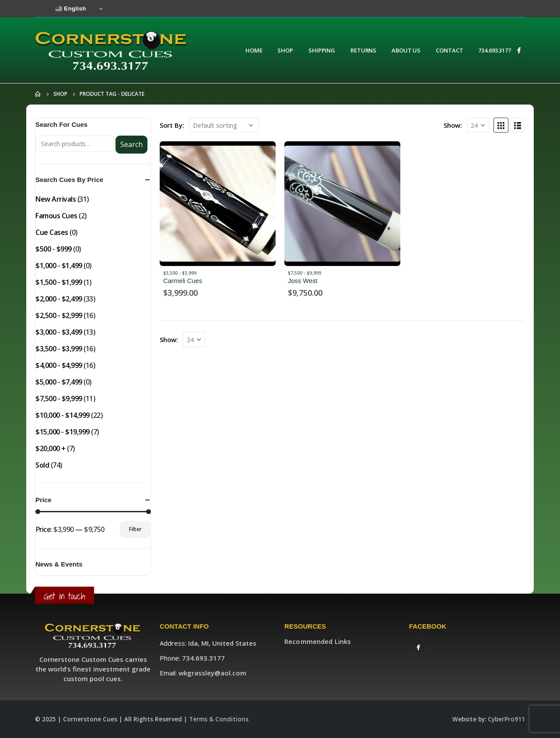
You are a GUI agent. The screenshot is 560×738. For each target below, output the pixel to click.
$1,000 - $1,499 (59, 266)
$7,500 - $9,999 (304, 273)
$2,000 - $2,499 (59, 299)
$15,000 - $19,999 (63, 432)
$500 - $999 (54, 249)
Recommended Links (318, 641)
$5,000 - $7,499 (59, 382)
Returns (363, 50)
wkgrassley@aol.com (212, 673)
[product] (218, 204)
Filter (135, 529)
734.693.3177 (495, 50)
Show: (453, 125)
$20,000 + (51, 448)
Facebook (418, 647)
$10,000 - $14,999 (63, 415)
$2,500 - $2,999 (59, 315)
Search (131, 144)
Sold (42, 465)
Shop (285, 50)
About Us (406, 50)
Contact (449, 50)
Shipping (322, 50)
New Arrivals (56, 199)
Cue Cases (52, 232)
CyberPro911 (506, 719)
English (71, 9)
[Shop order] (224, 125)
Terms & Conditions (219, 719)
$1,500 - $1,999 (59, 282)
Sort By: (172, 125)
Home (254, 50)
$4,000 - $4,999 (59, 365)
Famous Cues (56, 216)
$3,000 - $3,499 (59, 332)
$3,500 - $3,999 (180, 273)
